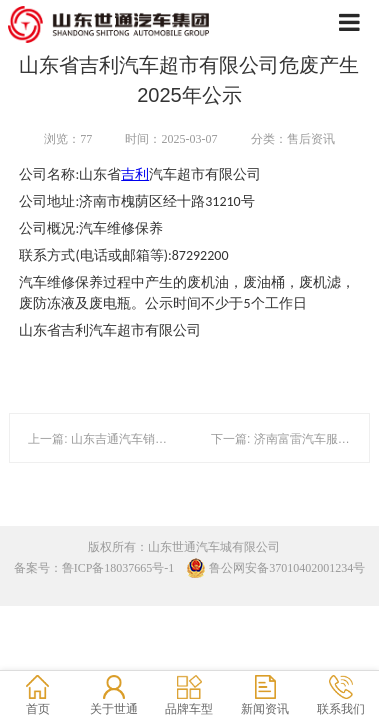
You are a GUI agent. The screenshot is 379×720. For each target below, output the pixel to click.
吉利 (135, 174)
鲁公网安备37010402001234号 (276, 568)
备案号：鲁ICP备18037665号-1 (94, 568)
